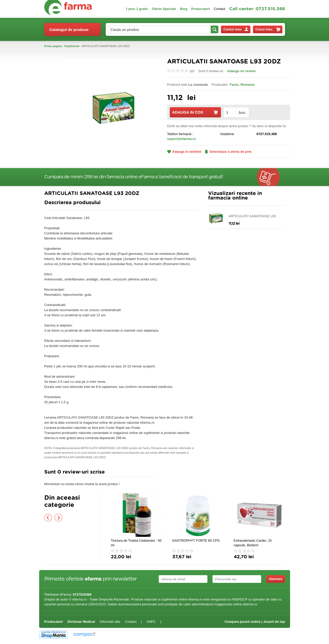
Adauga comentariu (180, 473)
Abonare (276, 579)
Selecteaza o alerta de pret (228, 152)
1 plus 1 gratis (137, 9)
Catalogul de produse (69, 32)
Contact (220, 9)
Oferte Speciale (164, 9)
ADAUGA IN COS (195, 112)
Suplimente (72, 46)
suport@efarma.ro (182, 139)
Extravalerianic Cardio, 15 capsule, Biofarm (253, 543)
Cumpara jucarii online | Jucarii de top (255, 622)
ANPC (151, 622)
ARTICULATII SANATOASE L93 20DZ (252, 216)
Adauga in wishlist (184, 152)
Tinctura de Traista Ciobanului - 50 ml (136, 543)
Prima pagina (53, 46)
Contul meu (236, 29)
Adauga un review (241, 71)
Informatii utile (110, 622)
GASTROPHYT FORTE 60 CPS (196, 541)
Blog (184, 9)
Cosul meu (268, 29)
